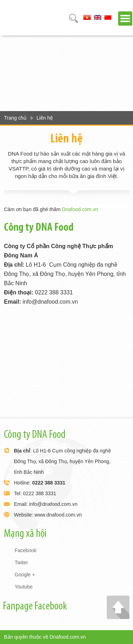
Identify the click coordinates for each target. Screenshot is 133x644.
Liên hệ (45, 118)
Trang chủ (15, 118)
